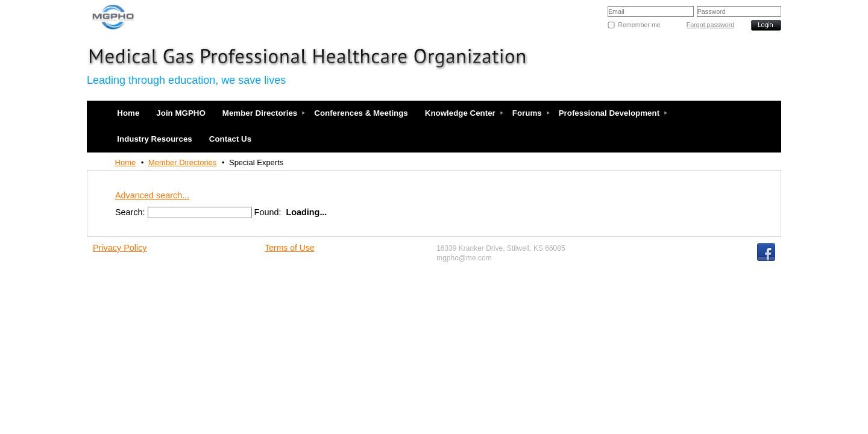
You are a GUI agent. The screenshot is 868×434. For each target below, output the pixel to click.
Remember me (639, 25)
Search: (130, 212)
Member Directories (182, 162)
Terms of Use (289, 248)
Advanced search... (152, 195)
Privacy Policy (120, 248)
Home (126, 162)
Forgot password (710, 25)
